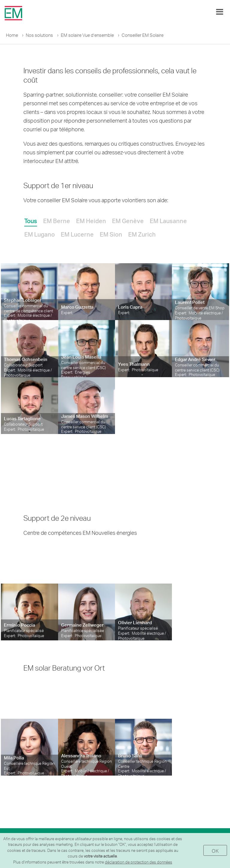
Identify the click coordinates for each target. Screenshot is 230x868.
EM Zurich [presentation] (142, 234)
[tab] (31, 220)
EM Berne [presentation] (57, 221)
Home (12, 35)
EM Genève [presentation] (128, 221)
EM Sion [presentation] (111, 234)
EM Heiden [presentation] (91, 221)
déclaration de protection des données (139, 862)
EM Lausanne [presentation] (168, 221)
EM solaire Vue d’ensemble (87, 35)
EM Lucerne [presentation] (77, 234)
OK (215, 851)
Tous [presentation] (31, 221)
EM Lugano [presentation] (40, 234)
